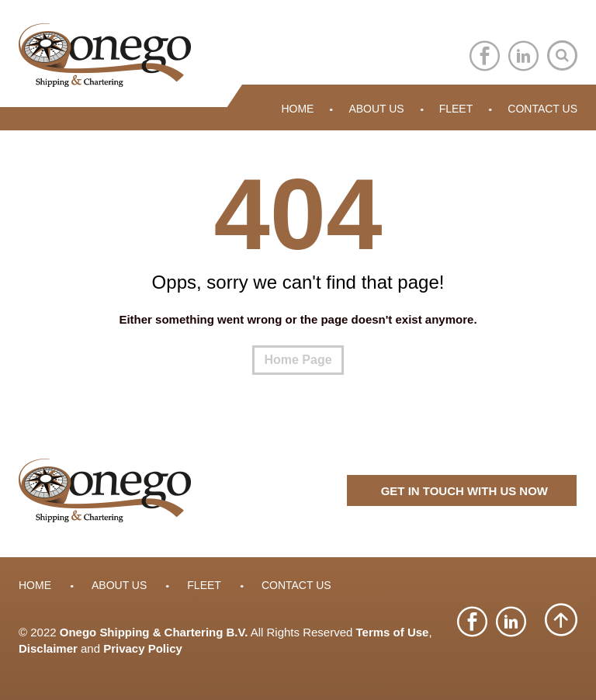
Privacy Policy (143, 648)
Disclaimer (48, 648)
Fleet (456, 109)
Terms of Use (393, 632)
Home (297, 109)
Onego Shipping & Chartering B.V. (154, 632)
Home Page (298, 360)
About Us (376, 109)
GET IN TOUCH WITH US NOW (464, 491)
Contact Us (542, 109)
